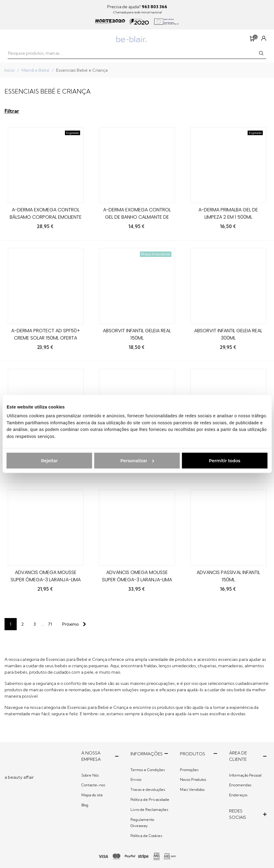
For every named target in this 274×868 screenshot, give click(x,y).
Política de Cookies (146, 836)
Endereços (238, 795)
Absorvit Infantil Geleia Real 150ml (137, 334)
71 (50, 624)
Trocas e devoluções (148, 789)
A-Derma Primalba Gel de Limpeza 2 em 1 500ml (228, 213)
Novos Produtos (193, 779)
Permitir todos (225, 460)
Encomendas (240, 785)
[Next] (73, 624)
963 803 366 (154, 7)
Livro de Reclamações (149, 810)
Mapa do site (92, 795)
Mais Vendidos (192, 789)
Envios (136, 779)
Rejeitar (49, 460)
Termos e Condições (148, 770)
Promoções (189, 770)
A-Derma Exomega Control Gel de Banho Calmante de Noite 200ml (137, 217)
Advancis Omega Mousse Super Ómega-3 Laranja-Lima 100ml (46, 580)
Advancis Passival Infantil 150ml (228, 576)
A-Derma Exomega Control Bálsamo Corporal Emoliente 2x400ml (46, 217)
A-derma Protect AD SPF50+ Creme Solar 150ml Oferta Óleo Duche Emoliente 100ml (46, 338)
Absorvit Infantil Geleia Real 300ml (228, 334)
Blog (85, 805)
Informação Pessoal (245, 775)
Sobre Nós (90, 775)
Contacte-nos (93, 785)
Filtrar (12, 111)
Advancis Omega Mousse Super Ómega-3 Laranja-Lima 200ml (137, 580)
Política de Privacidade (150, 800)
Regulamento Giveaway (142, 823)
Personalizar (137, 460)
